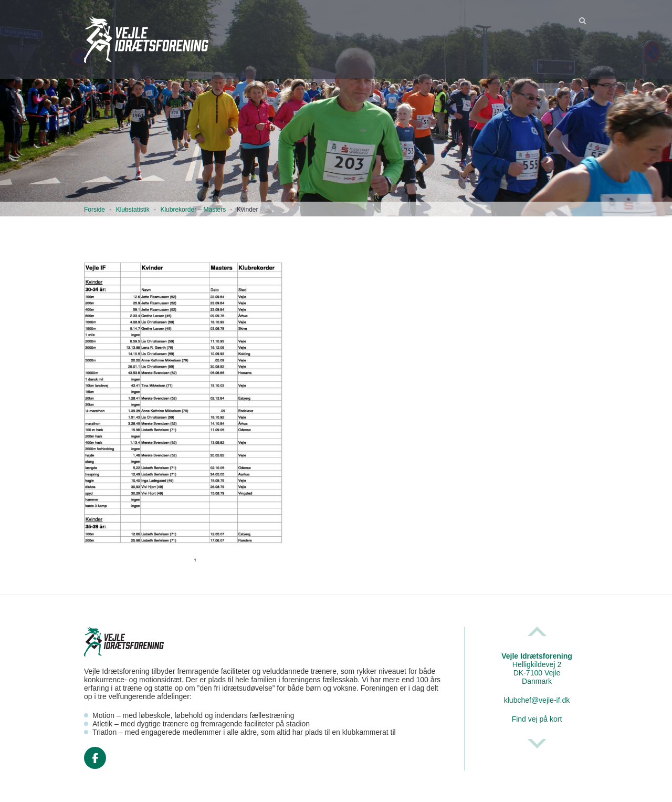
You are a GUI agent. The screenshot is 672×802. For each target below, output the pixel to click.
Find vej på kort (537, 719)
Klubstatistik (133, 210)
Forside (94, 210)
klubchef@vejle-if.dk (537, 700)
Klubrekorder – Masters (193, 210)
